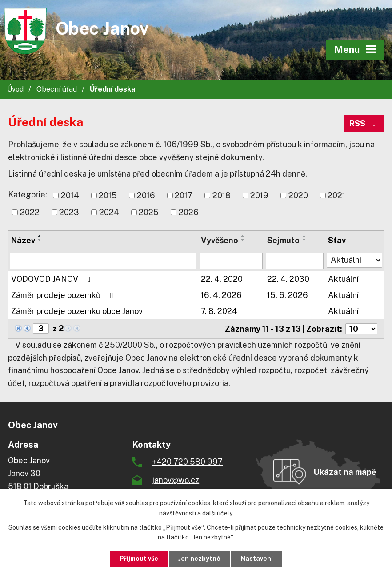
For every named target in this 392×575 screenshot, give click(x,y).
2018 (222, 195)
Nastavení (257, 559)
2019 (259, 195)
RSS (364, 123)
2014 (70, 195)
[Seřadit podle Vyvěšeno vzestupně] (243, 236)
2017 (184, 195)
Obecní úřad (57, 89)
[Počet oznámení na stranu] (361, 329)
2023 (69, 212)
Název (23, 240)
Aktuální (343, 279)
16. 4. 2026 (221, 295)
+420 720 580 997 (187, 462)
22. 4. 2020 (222, 279)
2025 (149, 212)
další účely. (218, 513)
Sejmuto (283, 240)
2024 (109, 212)
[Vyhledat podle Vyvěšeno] (231, 261)
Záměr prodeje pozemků (64, 295)
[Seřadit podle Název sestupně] (40, 240)
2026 (189, 212)
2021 (336, 195)
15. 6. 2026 (288, 295)
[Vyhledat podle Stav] (355, 260)
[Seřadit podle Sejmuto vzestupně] (304, 236)
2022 (30, 212)
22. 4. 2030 (288, 279)
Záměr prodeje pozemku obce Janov (85, 311)
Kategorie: (28, 195)
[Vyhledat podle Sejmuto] (294, 261)
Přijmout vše (139, 559)
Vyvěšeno (220, 240)
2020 (298, 195)
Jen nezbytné (199, 559)
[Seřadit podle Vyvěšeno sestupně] (243, 240)
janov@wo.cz (176, 480)
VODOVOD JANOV (53, 279)
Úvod (15, 89)
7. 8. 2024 (219, 311)
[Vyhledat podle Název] (103, 261)
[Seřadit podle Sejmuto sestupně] (304, 240)
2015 (108, 195)
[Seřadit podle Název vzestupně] (40, 236)
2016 (146, 195)
